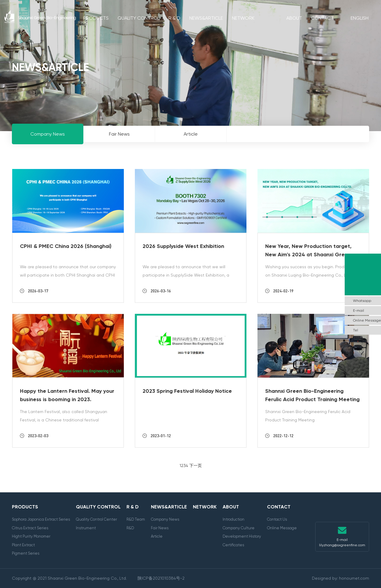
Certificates (233, 545)
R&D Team (136, 519)
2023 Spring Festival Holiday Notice (187, 391)
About (294, 18)
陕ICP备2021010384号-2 (161, 578)
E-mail (359, 311)
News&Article (206, 18)
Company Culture (239, 528)
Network (243, 18)
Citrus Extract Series (30, 528)
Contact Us (277, 519)
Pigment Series (26, 553)
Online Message (282, 528)
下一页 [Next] (196, 466)
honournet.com (354, 578)
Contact (322, 18)
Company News (165, 519)
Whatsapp (362, 301)
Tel (356, 330)
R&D (130, 528)
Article (157, 536)
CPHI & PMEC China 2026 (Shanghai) (66, 246)
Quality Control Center (96, 519)
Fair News (160, 528)
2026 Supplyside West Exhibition (183, 246)
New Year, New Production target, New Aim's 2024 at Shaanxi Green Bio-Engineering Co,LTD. (308, 255)
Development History (242, 536)
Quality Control (139, 18)
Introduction (234, 519)
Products (96, 18)
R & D (174, 18)
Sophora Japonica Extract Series (41, 519)
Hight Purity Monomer (31, 536)
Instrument (86, 528)
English (360, 18)
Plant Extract (23, 545)
